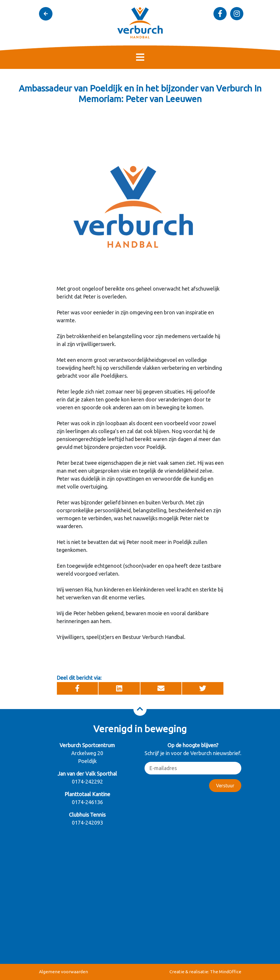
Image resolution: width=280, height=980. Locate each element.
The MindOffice (226, 972)
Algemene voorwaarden (63, 972)
